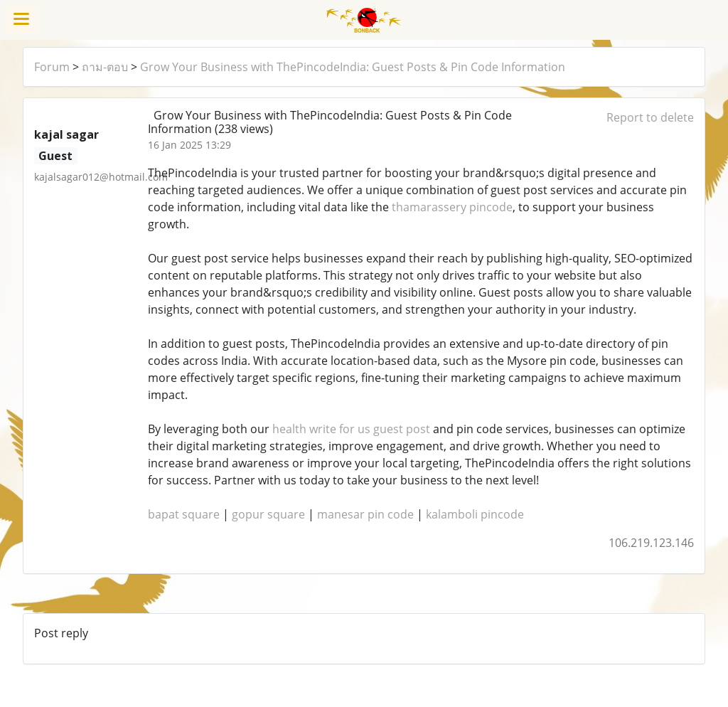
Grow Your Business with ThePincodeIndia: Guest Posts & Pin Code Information (353, 67)
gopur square (268, 514)
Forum (52, 67)
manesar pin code (365, 514)
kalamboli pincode (475, 514)
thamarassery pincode (452, 207)
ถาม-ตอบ (105, 67)
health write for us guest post (351, 429)
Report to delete (650, 117)
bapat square (184, 514)
